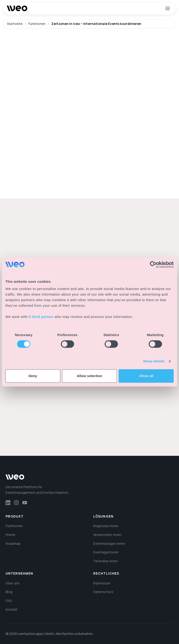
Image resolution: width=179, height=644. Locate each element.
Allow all (146, 376)
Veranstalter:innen (107, 535)
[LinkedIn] (8, 503)
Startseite (15, 24)
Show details (154, 361)
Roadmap (13, 543)
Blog (9, 592)
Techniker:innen (106, 561)
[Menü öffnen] (168, 8)
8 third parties (41, 317)
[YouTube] (25, 503)
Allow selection (89, 376)
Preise (10, 535)
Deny (33, 376)
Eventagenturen (106, 552)
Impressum (102, 583)
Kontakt (12, 609)
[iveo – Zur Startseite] (17, 8)
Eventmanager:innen (109, 543)
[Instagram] (16, 503)
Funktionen (37, 24)
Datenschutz (103, 592)
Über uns (13, 583)
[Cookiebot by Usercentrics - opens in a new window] (153, 265)
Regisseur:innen (106, 526)
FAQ (9, 601)
